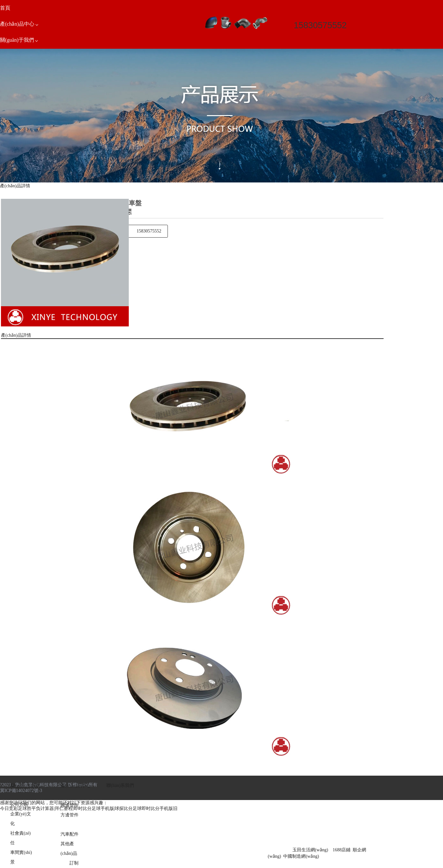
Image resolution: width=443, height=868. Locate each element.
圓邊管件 (70, 805)
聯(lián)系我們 (120, 785)
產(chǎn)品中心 (76, 786)
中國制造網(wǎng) (301, 856)
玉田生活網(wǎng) (310, 850)
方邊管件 (70, 815)
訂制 (74, 863)
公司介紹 (19, 804)
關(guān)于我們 (25, 786)
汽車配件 (70, 834)
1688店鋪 (341, 850)
